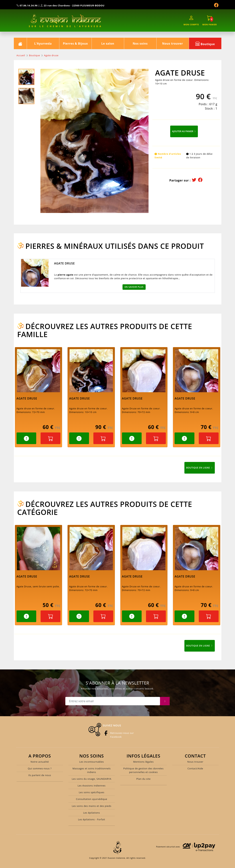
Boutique (205, 43)
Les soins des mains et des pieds (91, 806)
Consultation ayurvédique (91, 799)
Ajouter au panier (184, 131)
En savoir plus (134, 287)
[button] (26, 438)
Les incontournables (92, 762)
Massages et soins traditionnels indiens (92, 770)
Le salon (108, 44)
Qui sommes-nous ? (40, 768)
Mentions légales (143, 762)
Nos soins (140, 44)
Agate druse (51, 55)
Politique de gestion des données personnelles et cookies (143, 770)
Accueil (21, 55)
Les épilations (92, 813)
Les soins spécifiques (92, 792)
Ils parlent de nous (40, 775)
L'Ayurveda (43, 44)
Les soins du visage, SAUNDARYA (91, 779)
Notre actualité (40, 762)
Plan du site (143, 779)
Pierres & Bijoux (75, 44)
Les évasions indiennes (91, 786)
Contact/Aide (195, 768)
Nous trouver (173, 44)
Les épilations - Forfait (92, 819)
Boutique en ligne (200, 468)
